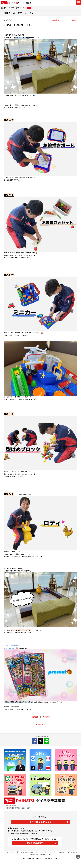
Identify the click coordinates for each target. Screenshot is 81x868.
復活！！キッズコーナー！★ (19, 13)
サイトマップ (50, 852)
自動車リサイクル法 (46, 854)
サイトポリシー (40, 852)
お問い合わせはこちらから (40, 822)
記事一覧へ (41, 724)
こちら (29, 8)
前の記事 (56, 20)
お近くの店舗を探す (35, 843)
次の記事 (73, 20)
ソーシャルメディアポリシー (26, 852)
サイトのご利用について (62, 852)
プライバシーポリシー (11, 852)
